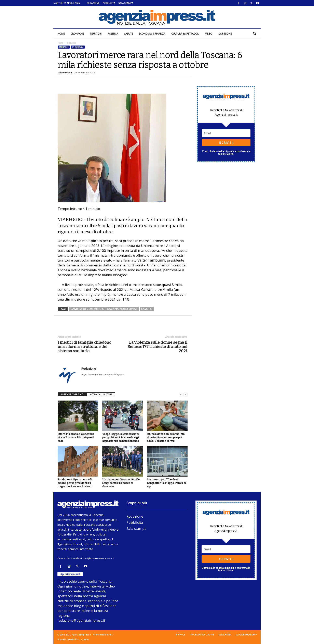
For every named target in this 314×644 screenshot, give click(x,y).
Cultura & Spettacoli (185, 34)
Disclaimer (225, 635)
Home (61, 34)
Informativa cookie (202, 635)
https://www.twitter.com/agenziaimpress (103, 374)
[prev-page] (181, 395)
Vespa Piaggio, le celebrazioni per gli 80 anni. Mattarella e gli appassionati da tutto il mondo (121, 437)
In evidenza (78, 47)
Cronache (77, 34)
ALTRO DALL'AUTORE (101, 394)
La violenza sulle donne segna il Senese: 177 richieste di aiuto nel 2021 (158, 347)
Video (209, 34)
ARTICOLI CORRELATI (72, 394)
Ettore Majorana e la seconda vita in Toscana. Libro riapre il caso (76, 437)
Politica (113, 34)
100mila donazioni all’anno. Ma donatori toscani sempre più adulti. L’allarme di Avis (166, 437)
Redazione (93, 3)
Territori (96, 34)
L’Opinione (225, 34)
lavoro (147, 309)
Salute (128, 34)
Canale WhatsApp (246, 635)
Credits (85, 639)
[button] (255, 34)
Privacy (181, 635)
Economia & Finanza (152, 34)
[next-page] (186, 395)
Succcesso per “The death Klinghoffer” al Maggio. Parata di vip (166, 483)
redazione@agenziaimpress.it (94, 558)
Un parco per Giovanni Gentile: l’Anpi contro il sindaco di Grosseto (121, 483)
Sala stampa (126, 3)
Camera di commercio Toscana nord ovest (104, 309)
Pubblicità (109, 3)
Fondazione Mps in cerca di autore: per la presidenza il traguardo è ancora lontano (75, 483)
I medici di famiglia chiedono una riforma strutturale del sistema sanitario (84, 347)
